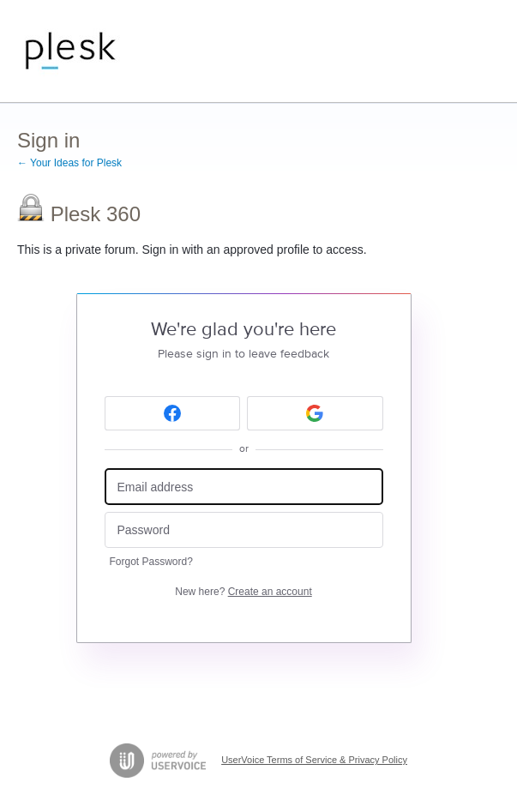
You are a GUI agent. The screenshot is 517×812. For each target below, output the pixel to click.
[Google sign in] (315, 413)
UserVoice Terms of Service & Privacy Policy (314, 760)
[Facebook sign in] (173, 413)
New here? (243, 592)
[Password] (244, 530)
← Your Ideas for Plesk (69, 163)
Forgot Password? (151, 562)
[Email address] (244, 487)
